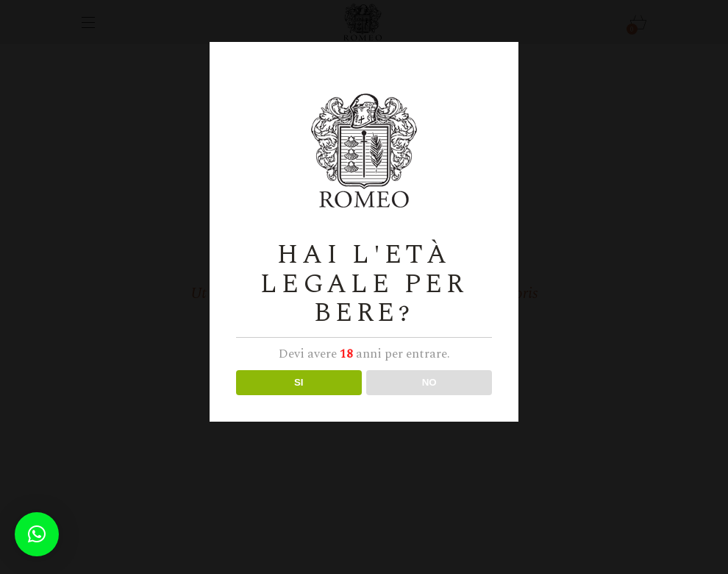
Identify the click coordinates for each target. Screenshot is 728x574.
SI (299, 382)
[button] (37, 534)
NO (429, 382)
